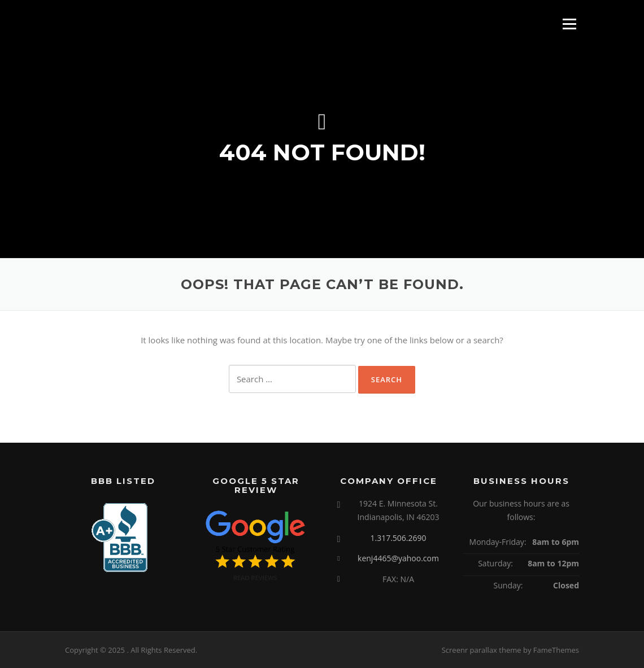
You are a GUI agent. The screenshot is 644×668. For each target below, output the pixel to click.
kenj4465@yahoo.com (398, 558)
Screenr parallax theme (482, 650)
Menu (569, 24)
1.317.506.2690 (398, 538)
